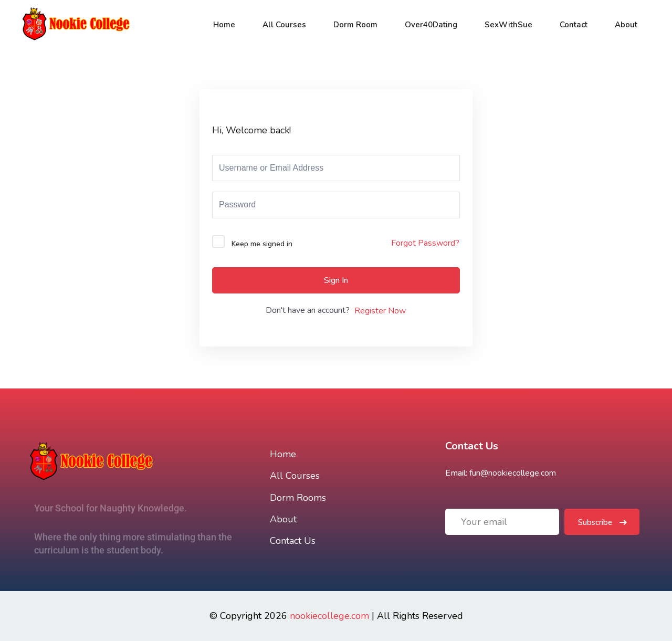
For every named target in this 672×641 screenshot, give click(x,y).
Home (224, 25)
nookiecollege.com (329, 616)
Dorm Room (355, 25)
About (626, 25)
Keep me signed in (262, 244)
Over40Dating (431, 25)
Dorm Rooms (298, 498)
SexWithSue (508, 25)
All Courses (284, 25)
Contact (574, 25)
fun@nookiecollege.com (513, 473)
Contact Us (293, 541)
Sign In (336, 280)
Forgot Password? (425, 243)
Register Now (380, 311)
